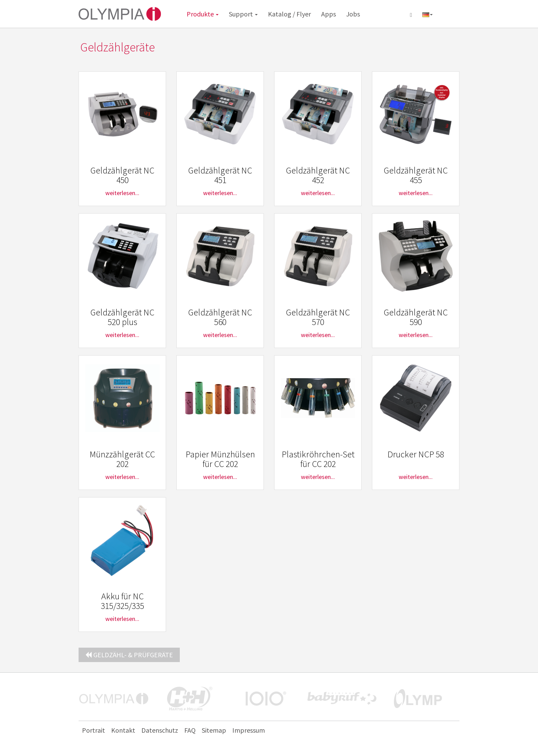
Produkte (203, 14)
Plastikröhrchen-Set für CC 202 (318, 459)
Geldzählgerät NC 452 (318, 175)
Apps (329, 14)
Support (243, 14)
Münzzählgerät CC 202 (122, 459)
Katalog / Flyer (289, 14)
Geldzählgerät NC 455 (416, 175)
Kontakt (123, 730)
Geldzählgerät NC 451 (220, 175)
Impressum (249, 730)
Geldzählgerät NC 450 (122, 175)
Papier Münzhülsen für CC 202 (220, 459)
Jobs (353, 14)
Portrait (93, 730)
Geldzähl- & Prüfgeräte (129, 655)
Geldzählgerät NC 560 (220, 317)
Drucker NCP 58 (416, 454)
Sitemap (214, 730)
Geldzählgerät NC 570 (318, 317)
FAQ (190, 730)
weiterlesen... (122, 193)
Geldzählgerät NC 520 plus (122, 317)
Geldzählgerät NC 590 (416, 317)
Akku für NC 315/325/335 (122, 601)
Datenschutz (160, 730)
